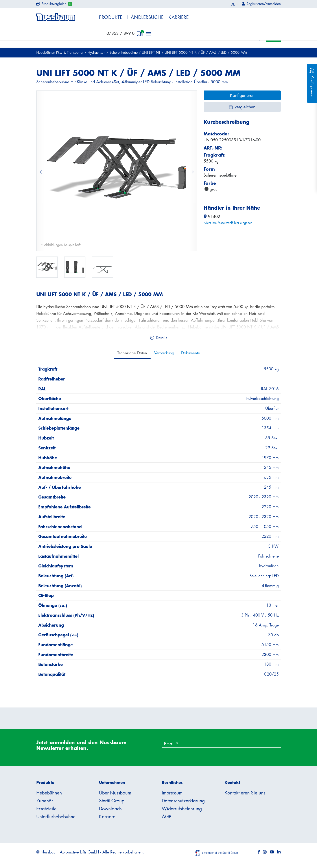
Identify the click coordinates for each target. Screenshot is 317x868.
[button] (41, 171)
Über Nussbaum (115, 793)
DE (233, 4)
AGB (167, 816)
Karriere (179, 17)
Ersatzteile (46, 809)
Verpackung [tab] (164, 353)
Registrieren (255, 4)
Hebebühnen (49, 793)
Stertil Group (112, 801)
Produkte (111, 17)
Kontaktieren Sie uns (245, 793)
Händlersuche (145, 17)
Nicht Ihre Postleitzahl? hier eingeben (228, 223)
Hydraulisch (97, 52)
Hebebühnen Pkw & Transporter (60, 52)
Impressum (172, 793)
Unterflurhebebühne (56, 816)
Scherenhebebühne (124, 52)
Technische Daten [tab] (132, 353)
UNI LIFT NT (152, 52)
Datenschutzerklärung (183, 801)
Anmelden (273, 4)
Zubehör (45, 801)
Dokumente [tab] (191, 353)
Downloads (110, 809)
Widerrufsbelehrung (182, 809)
